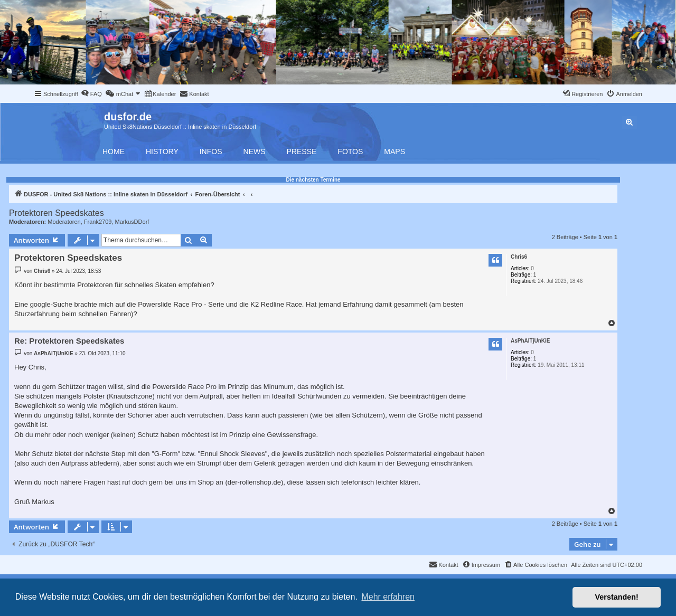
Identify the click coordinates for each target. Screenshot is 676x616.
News (255, 151)
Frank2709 (98, 222)
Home (114, 151)
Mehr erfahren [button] (388, 597)
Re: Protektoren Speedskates (69, 341)
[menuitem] (91, 94)
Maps (395, 151)
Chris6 (519, 257)
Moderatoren (64, 222)
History (162, 151)
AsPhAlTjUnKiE (530, 341)
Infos (211, 151)
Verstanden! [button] (617, 597)
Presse (302, 151)
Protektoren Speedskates (57, 213)
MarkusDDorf (132, 222)
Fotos (350, 151)
